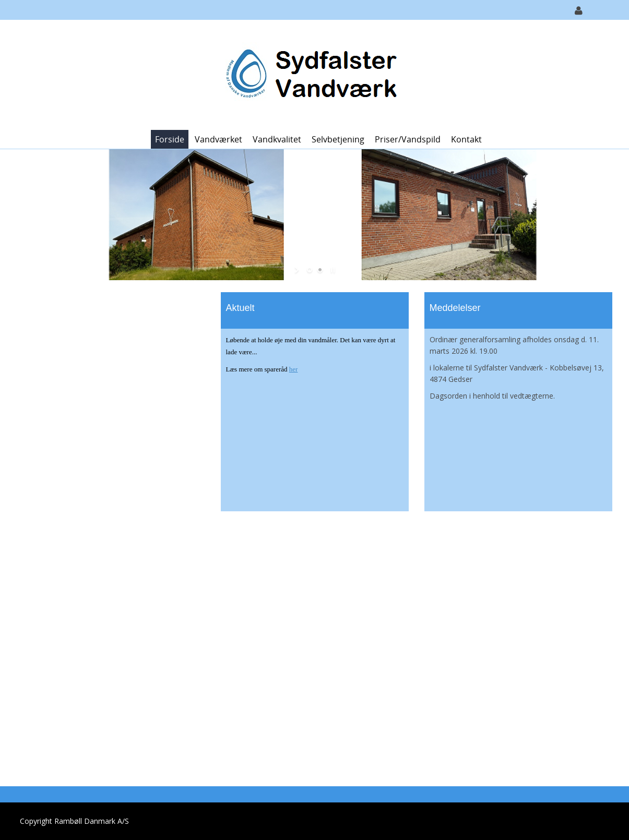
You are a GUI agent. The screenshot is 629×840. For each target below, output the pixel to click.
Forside (170, 139)
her (294, 369)
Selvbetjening (338, 139)
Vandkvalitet (277, 139)
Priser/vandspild (408, 139)
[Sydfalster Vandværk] (311, 74)
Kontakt (466, 139)
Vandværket (218, 139)
